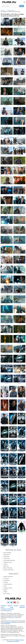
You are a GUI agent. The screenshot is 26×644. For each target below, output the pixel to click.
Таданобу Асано (8, 562)
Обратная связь (20, 640)
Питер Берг (6, 557)
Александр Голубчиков (10, 622)
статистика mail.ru (6, 611)
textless (5, 592)
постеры (6, 582)
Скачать (7, 26)
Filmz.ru (11, 617)
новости (10, 606)
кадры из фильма (8, 577)
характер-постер (8, 588)
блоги (2, 607)
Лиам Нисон (7, 555)
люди (12, 607)
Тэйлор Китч (7, 558)
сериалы (22, 606)
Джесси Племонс (8, 568)
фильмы (16, 606)
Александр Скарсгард (9, 560)
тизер (5, 586)
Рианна (5, 564)
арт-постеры (7, 594)
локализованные (8, 584)
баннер (5, 590)
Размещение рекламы (13, 641)
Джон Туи (6, 566)
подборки (22, 607)
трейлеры (3, 606)
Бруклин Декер (7, 553)
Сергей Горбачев (5, 624)
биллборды (6, 580)
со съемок (6, 578)
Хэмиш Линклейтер (9, 570)
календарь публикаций (7, 609)
